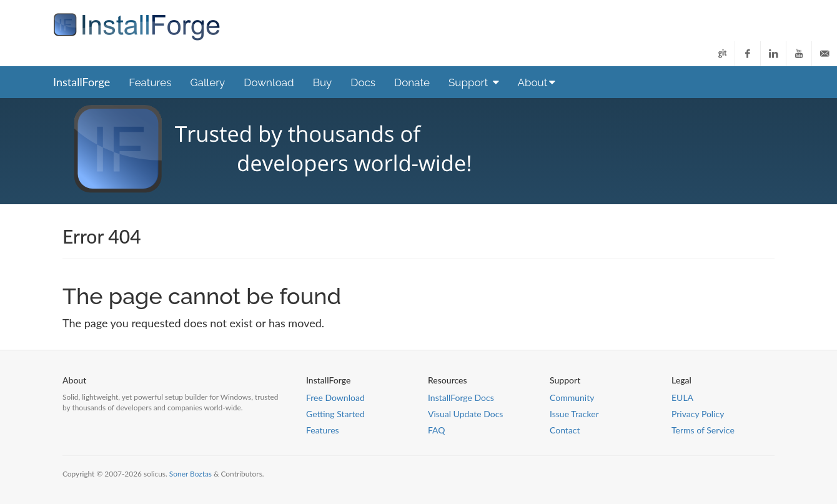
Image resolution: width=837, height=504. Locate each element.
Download (269, 82)
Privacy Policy (698, 414)
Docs (363, 82)
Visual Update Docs (465, 414)
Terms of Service (703, 430)
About (537, 82)
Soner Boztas (191, 474)
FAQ (437, 430)
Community (572, 398)
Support (474, 82)
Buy (323, 82)
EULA (682, 398)
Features (150, 82)
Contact (565, 430)
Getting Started (335, 414)
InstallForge (82, 82)
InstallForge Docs (461, 398)
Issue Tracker (574, 414)
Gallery (207, 82)
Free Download (335, 398)
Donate (412, 82)
